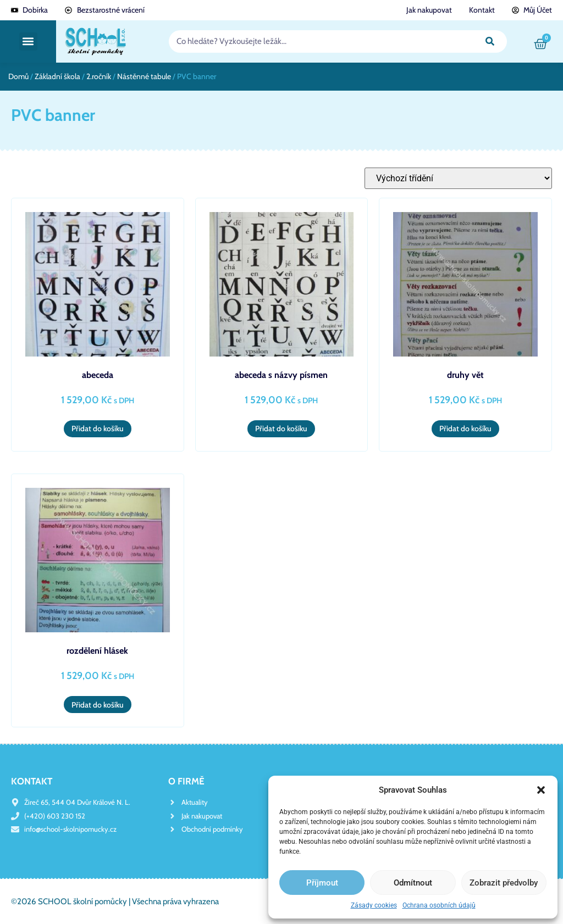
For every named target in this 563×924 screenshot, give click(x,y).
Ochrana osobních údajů (439, 905)
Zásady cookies (374, 905)
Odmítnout (413, 883)
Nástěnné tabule (144, 76)
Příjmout (322, 883)
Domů (18, 76)
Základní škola (57, 76)
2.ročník (99, 76)
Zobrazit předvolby (504, 883)
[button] (541, 790)
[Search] (490, 41)
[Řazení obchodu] (458, 178)
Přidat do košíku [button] (98, 428)
